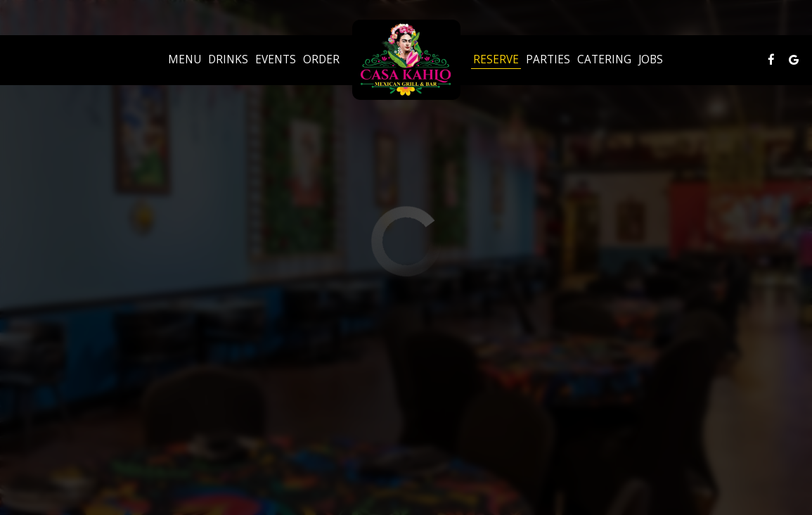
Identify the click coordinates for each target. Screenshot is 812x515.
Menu (185, 60)
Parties (548, 60)
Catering (604, 60)
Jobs (651, 60)
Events (276, 60)
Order (321, 60)
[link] (406, 60)
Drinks (228, 60)
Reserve (496, 60)
